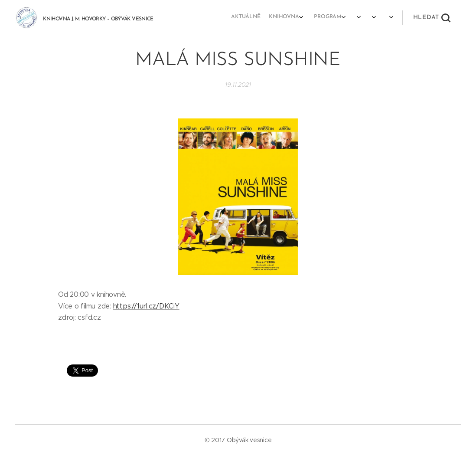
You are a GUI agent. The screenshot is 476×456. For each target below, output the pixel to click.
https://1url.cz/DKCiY (146, 306)
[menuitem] (319, 18)
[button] (432, 18)
